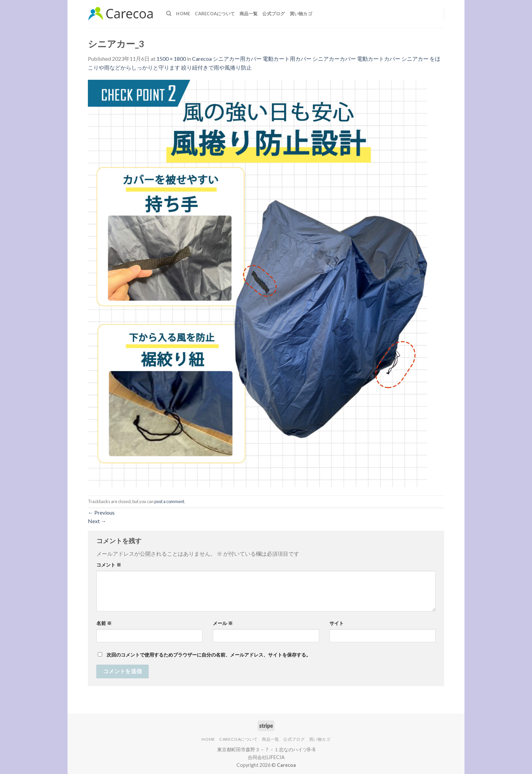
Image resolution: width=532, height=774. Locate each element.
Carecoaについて (215, 14)
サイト (337, 623)
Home (183, 14)
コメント (109, 565)
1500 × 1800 (171, 59)
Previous (101, 512)
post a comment (169, 501)
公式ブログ (273, 14)
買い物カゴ (301, 14)
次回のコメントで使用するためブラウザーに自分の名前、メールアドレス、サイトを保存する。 (209, 655)
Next (97, 521)
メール (223, 623)
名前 (104, 623)
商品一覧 (249, 14)
